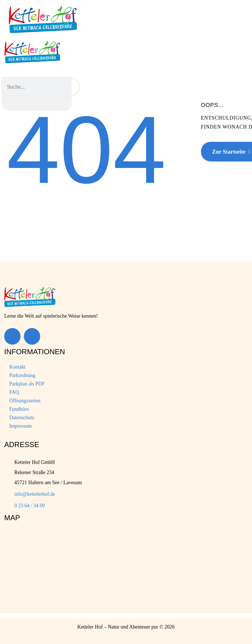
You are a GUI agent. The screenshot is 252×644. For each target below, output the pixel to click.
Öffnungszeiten (25, 401)
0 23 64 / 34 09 (30, 506)
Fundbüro (19, 409)
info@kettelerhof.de (35, 494)
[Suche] (65, 104)
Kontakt (17, 367)
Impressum (21, 426)
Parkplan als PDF (27, 384)
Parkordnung (22, 375)
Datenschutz (22, 418)
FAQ (14, 392)
